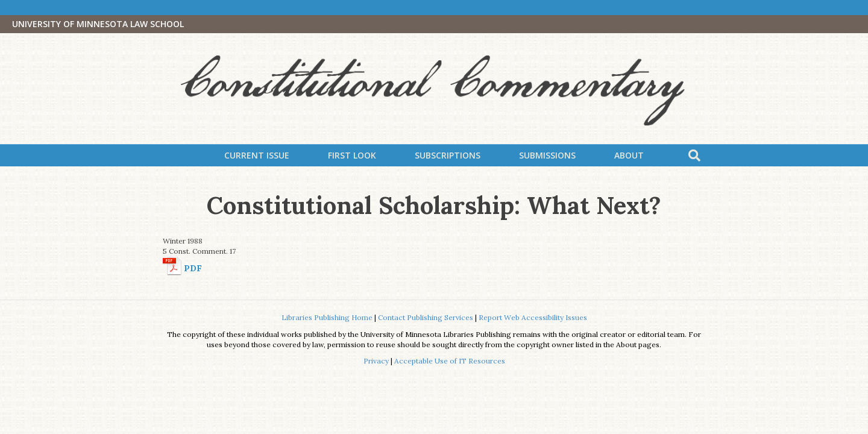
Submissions (547, 155)
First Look (352, 155)
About (629, 155)
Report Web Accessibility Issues (533, 317)
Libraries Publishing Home (327, 317)
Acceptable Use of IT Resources (450, 361)
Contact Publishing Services (426, 317)
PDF (193, 268)
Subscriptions (448, 155)
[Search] (694, 156)
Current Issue (257, 155)
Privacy (376, 361)
